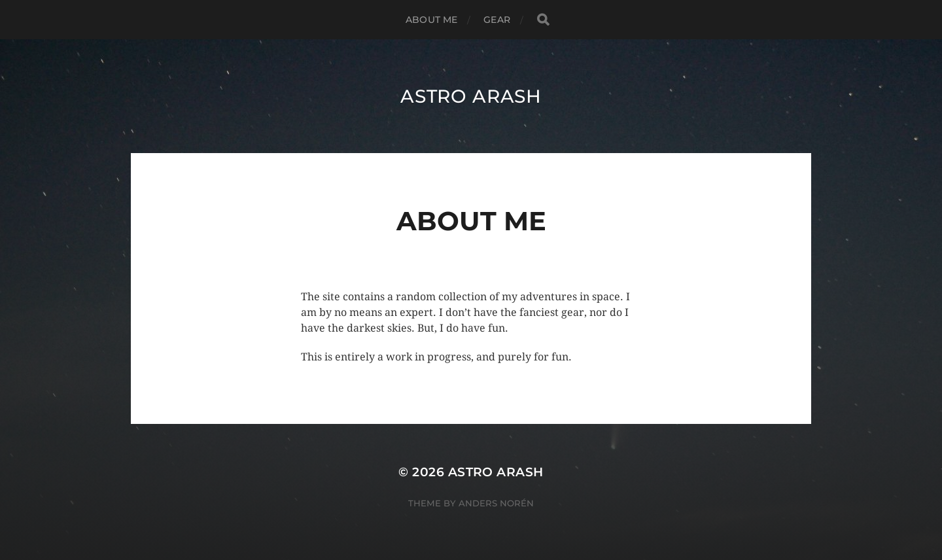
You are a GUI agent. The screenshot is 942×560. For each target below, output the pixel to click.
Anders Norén (496, 503)
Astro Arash (471, 96)
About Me (431, 20)
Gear (497, 20)
